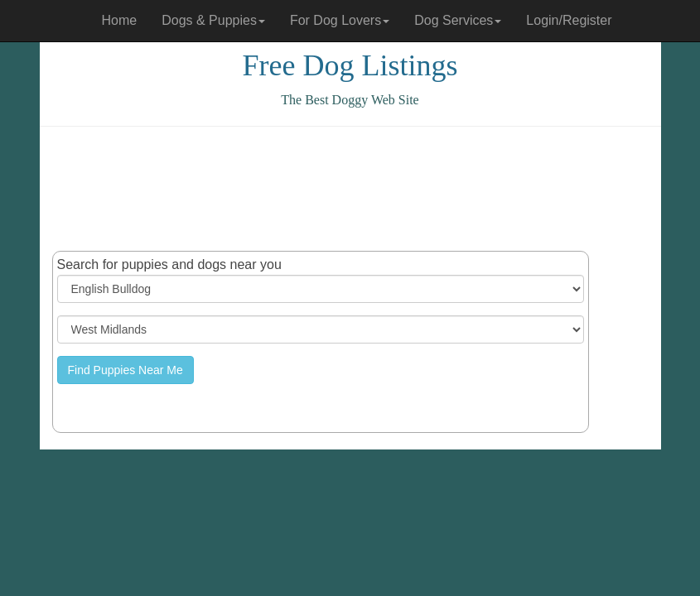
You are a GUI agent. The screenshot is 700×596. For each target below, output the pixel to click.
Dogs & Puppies (213, 20)
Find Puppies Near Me (126, 370)
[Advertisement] (354, 189)
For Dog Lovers (340, 20)
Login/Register (569, 20)
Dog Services (458, 20)
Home (120, 20)
